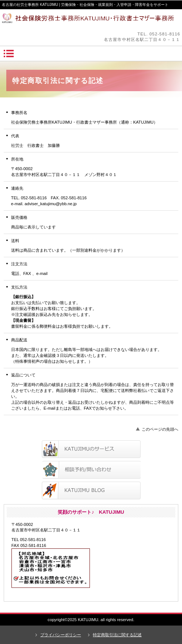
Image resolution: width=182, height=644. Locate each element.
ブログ (91, 490)
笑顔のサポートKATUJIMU (91, 20)
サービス (91, 449)
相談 (91, 470)
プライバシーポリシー (61, 635)
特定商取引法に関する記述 (117, 635)
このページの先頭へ (160, 429)
